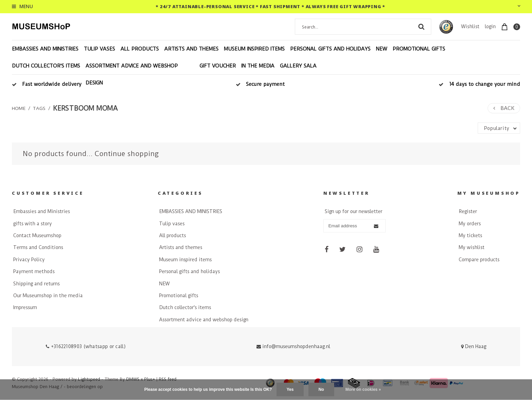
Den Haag (474, 346)
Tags (39, 108)
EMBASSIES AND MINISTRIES (45, 49)
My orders (470, 224)
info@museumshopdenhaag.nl (293, 346)
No (321, 389)
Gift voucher (218, 66)
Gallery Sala (298, 66)
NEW (382, 49)
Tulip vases (99, 49)
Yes (290, 389)
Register (468, 211)
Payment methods (34, 271)
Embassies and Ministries (42, 211)
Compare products (479, 260)
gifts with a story (33, 224)
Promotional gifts (419, 49)
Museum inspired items (254, 49)
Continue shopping (127, 154)
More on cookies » (363, 389)
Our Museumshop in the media (48, 296)
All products (140, 49)
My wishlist (472, 247)
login (490, 26)
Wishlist (470, 26)
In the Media (258, 66)
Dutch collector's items (46, 66)
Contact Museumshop (37, 235)
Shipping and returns (36, 284)
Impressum (25, 307)
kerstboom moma (85, 108)
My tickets (470, 235)
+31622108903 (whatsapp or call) (86, 346)
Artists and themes (191, 49)
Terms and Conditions (38, 247)
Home (19, 108)
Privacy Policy (29, 260)
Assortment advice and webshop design (132, 74)
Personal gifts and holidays (330, 49)
